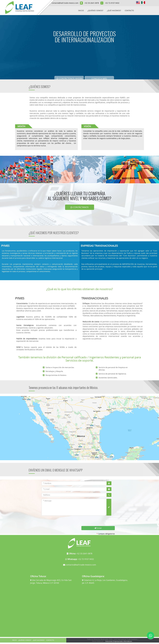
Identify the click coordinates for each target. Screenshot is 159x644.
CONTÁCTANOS (80, 207)
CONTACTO (129, 11)
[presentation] (59, 521)
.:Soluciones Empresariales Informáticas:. (119, 641)
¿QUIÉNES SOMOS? (95, 11)
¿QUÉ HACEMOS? (114, 11)
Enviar (98, 528)
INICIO (81, 11)
